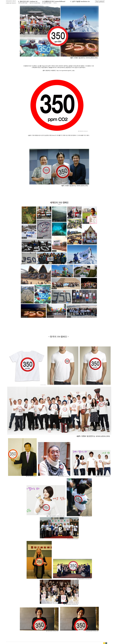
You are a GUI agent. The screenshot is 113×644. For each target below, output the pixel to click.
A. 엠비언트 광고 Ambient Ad (28, 1)
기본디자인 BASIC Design (23, 3)
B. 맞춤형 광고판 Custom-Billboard (54, 1)
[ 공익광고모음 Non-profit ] (100, 2)
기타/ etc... (55, 3)
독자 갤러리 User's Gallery (47, 3)
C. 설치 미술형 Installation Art (80, 1)
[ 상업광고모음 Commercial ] (11, 3)
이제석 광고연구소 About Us (11, 1)
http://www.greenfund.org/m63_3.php (66, 70)
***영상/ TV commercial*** (100, 1)
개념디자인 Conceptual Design (35, 3)
